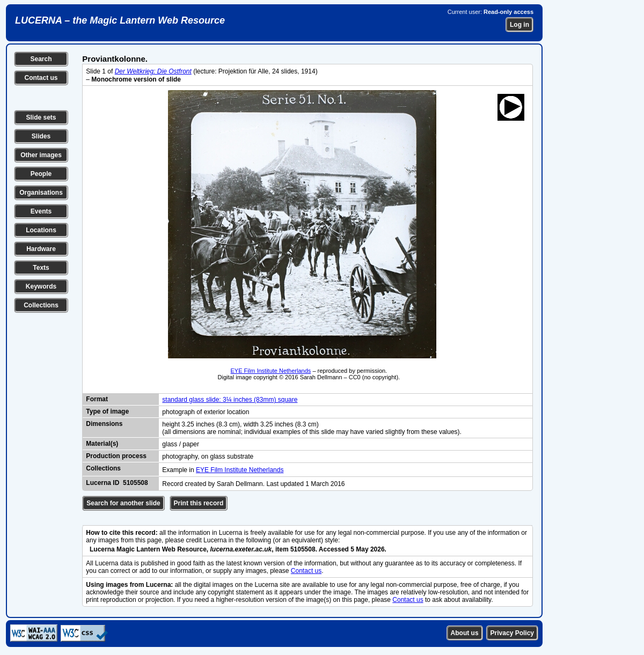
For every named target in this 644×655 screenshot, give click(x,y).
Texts (41, 268)
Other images (41, 155)
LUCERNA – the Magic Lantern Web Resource (120, 20)
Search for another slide (123, 503)
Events (41, 211)
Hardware (41, 249)
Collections (41, 305)
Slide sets (41, 117)
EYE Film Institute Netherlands (271, 371)
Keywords (41, 286)
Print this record (199, 503)
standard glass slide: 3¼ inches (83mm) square (230, 400)
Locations (41, 230)
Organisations (41, 193)
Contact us (41, 78)
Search (41, 59)
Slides (41, 136)
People (41, 174)
